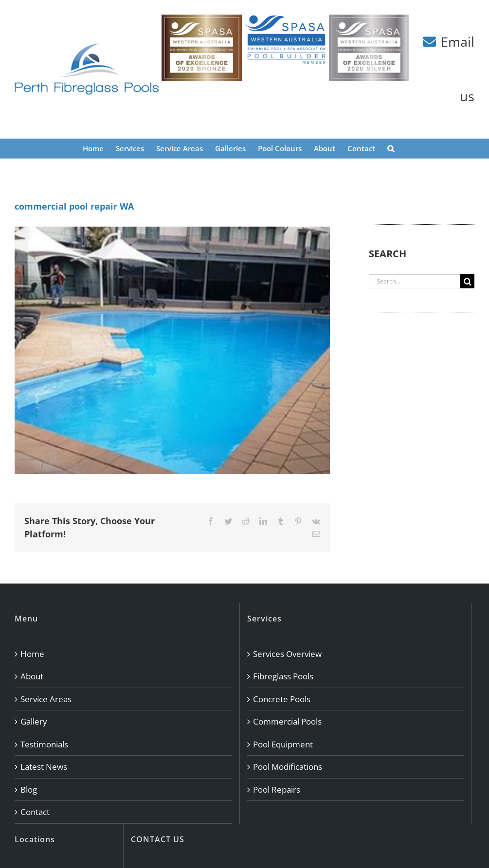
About (32, 676)
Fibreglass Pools (283, 676)
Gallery (34, 721)
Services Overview (287, 654)
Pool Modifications (288, 767)
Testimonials (44, 744)
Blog (29, 789)
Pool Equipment (283, 744)
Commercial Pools (287, 721)
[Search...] (415, 281)
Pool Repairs (277, 789)
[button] (391, 148)
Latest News (44, 767)
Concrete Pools (282, 699)
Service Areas (46, 699)
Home (32, 654)
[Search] (467, 281)
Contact (35, 812)
